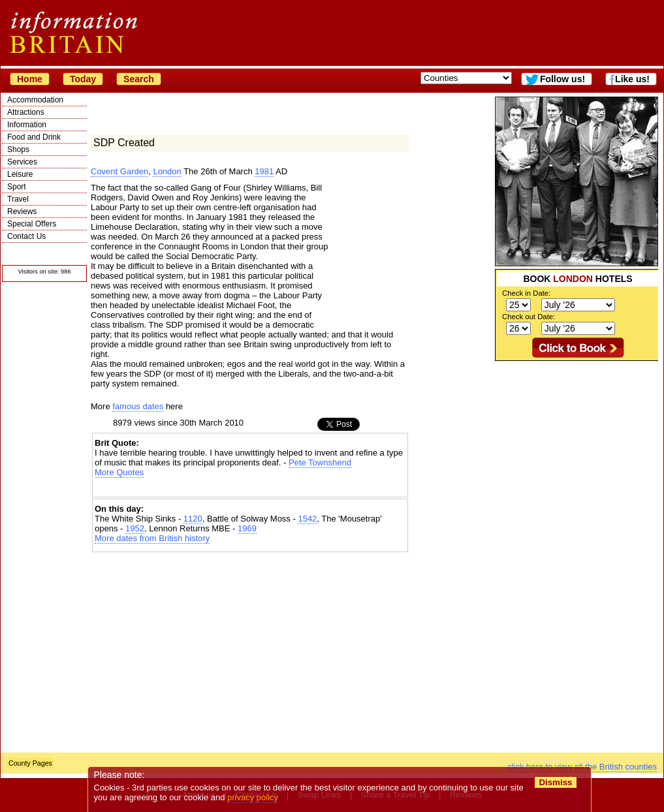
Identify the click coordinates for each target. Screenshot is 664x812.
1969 (247, 528)
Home (30, 79)
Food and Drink (34, 137)
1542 (307, 519)
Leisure (20, 174)
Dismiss (555, 782)
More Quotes (119, 472)
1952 (135, 528)
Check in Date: (526, 293)
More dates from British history (152, 538)
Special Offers (32, 224)
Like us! (632, 79)
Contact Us (26, 236)
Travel (18, 199)
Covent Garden (119, 171)
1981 (264, 171)
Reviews (22, 211)
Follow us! (562, 79)
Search (139, 79)
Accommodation (35, 100)
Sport (17, 187)
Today (83, 79)
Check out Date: (529, 317)
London (167, 171)
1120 (193, 519)
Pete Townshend (320, 462)
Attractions (26, 112)
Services (22, 162)
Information (27, 125)
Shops (18, 149)
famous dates (138, 406)
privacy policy (253, 797)
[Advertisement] (559, 557)
